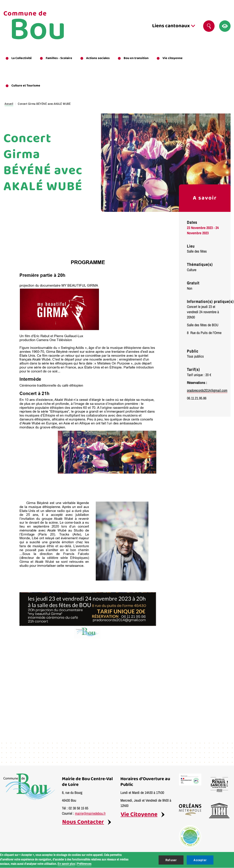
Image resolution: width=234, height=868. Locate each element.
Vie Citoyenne (139, 815)
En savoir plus (66, 864)
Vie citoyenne (173, 58)
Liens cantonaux (174, 26)
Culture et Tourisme (26, 86)
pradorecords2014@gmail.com (207, 390)
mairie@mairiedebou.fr (90, 813)
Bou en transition (136, 58)
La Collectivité (22, 58)
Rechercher (211, 26)
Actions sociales (98, 58)
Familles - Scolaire (59, 58)
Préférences (84, 864)
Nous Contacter (83, 822)
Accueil (9, 104)
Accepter (200, 860)
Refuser (171, 860)
